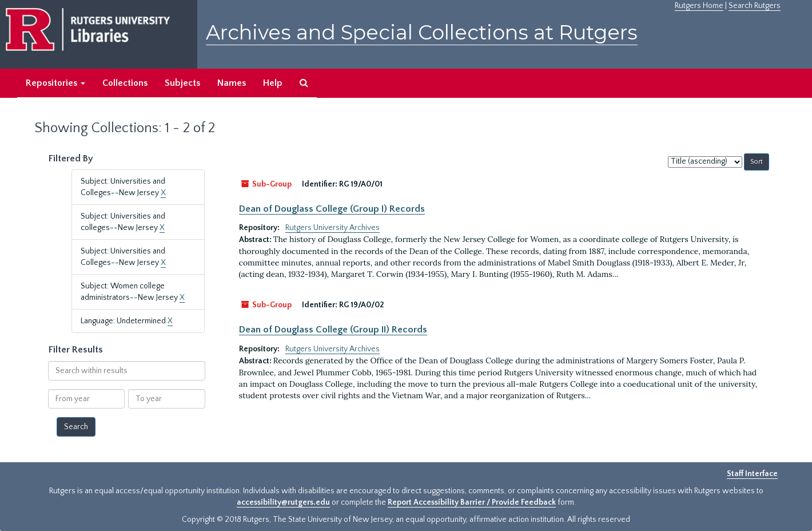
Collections (125, 83)
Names (232, 83)
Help (273, 83)
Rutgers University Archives (333, 228)
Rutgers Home (699, 6)
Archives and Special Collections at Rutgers (422, 32)
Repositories (55, 83)
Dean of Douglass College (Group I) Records (332, 209)
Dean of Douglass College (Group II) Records (333, 330)
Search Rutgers (755, 6)
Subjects (182, 83)
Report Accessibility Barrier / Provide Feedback (472, 502)
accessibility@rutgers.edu (283, 502)
